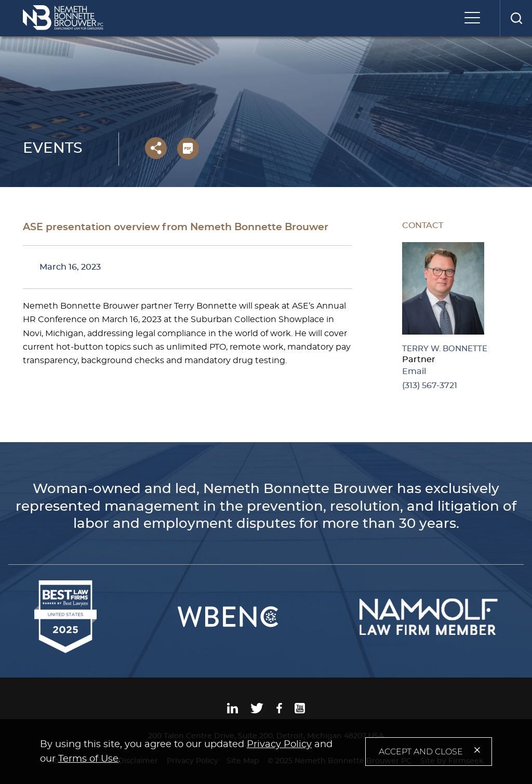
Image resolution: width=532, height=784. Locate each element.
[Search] (516, 18)
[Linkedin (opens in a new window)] (232, 711)
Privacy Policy (279, 745)
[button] (156, 148)
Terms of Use (88, 759)
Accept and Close (421, 752)
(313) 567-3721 (430, 386)
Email (414, 371)
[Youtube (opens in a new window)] (300, 711)
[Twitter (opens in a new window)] (257, 711)
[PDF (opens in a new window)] (188, 149)
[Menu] (475, 19)
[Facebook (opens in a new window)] (279, 711)
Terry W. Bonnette (445, 349)
